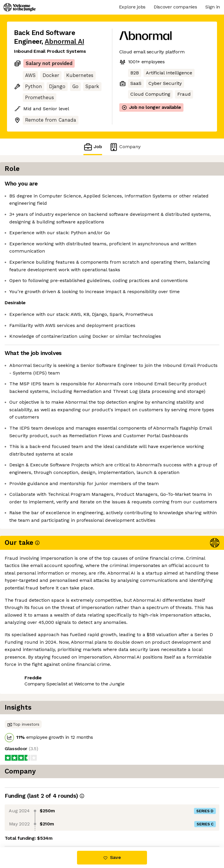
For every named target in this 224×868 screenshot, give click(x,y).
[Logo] (20, 7)
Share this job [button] (30, 812)
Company (125, 147)
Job (93, 147)
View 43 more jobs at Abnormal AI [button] (52, 823)
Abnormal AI (64, 42)
